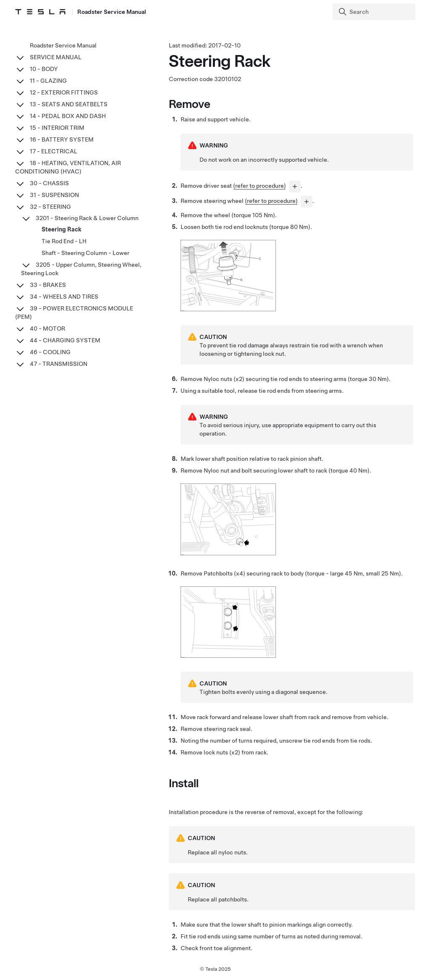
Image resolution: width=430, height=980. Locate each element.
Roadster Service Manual (63, 45)
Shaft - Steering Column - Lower (85, 253)
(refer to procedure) (260, 186)
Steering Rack (62, 229)
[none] (228, 310)
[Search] (375, 12)
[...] (295, 187)
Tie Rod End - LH (64, 241)
